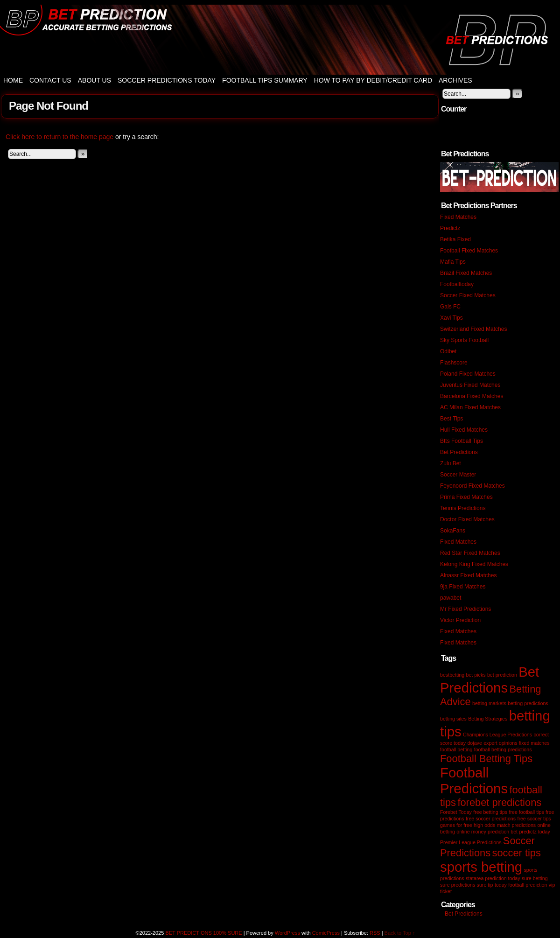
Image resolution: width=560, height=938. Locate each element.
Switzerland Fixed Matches (473, 329)
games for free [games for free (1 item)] (456, 825)
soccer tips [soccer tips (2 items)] (516, 853)
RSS (375, 933)
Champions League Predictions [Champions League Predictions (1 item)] (497, 735)
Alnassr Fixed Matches (468, 575)
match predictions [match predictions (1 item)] (517, 825)
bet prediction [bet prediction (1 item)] (502, 675)
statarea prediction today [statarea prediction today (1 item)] (493, 878)
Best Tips (451, 419)
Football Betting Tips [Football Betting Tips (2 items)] (486, 759)
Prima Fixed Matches (466, 497)
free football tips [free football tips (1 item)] (527, 812)
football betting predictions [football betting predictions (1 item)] (503, 749)
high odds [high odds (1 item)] (484, 825)
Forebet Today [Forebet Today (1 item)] (456, 812)
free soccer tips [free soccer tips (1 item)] (534, 819)
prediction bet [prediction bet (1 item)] (503, 832)
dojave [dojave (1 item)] (474, 743)
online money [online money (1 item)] (471, 832)
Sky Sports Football (464, 340)
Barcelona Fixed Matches (472, 396)
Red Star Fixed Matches (470, 553)
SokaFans (453, 531)
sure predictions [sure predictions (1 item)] (458, 885)
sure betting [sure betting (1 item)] (535, 878)
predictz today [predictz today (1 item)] (534, 832)
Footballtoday (457, 284)
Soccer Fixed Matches (468, 295)
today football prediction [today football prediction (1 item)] (521, 885)
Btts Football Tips (462, 441)
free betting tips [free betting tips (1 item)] (490, 812)
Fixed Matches (458, 217)
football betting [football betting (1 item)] (456, 749)
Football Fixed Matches (469, 251)
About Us (94, 80)
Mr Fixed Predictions (465, 609)
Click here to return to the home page (59, 137)
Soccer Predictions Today (167, 80)
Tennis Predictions (463, 508)
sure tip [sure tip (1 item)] (485, 885)
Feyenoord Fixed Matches (472, 486)
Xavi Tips (451, 318)
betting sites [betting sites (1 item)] (453, 719)
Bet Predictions (459, 452)
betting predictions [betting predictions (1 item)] (528, 703)
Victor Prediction (460, 620)
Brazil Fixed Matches (466, 273)
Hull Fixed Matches (464, 430)
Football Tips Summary (265, 80)
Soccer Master (458, 475)
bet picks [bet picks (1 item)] (476, 675)
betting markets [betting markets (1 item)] (489, 703)
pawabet (451, 598)
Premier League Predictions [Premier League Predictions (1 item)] (471, 842)
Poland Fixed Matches (468, 374)
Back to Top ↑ (400, 933)
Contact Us (50, 80)
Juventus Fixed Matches (470, 385)
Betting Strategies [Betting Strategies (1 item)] (488, 719)
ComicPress (326, 933)
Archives (455, 80)
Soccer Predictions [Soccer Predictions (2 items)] (487, 847)
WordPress (287, 933)
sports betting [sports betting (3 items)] (481, 867)
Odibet (448, 351)
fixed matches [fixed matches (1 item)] (534, 743)
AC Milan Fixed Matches (470, 407)
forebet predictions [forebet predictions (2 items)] (499, 802)
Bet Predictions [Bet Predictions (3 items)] (490, 680)
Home (13, 80)
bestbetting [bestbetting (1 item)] (452, 675)
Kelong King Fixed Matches (474, 564)
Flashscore (454, 363)
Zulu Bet (451, 463)
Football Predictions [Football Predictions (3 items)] (474, 780)
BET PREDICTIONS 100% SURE (280, 40)
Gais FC (450, 307)
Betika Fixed (455, 239)
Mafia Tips (453, 262)
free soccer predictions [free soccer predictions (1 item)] (491, 819)
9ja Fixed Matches (463, 587)
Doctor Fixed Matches (467, 519)
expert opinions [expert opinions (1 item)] (500, 743)
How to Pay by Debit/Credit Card (373, 80)
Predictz (450, 228)
